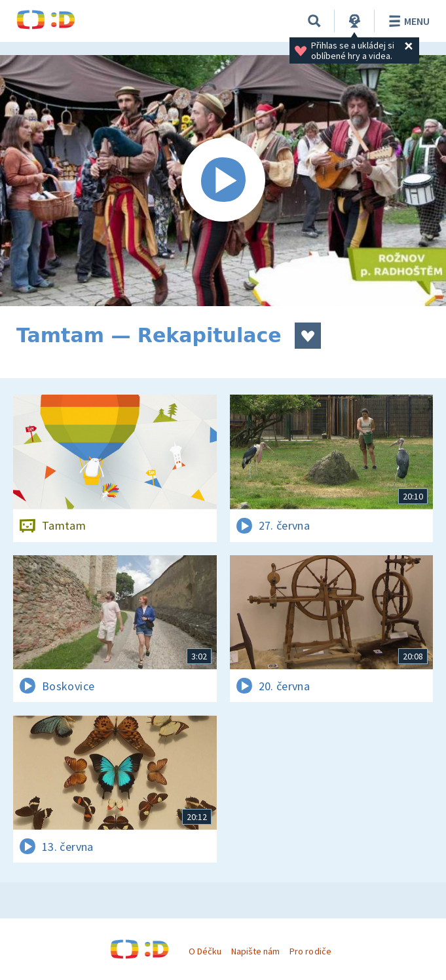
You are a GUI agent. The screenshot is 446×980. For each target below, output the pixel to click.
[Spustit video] (223, 181)
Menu (407, 21)
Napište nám (255, 951)
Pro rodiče (310, 951)
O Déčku (205, 951)
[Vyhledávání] (314, 21)
